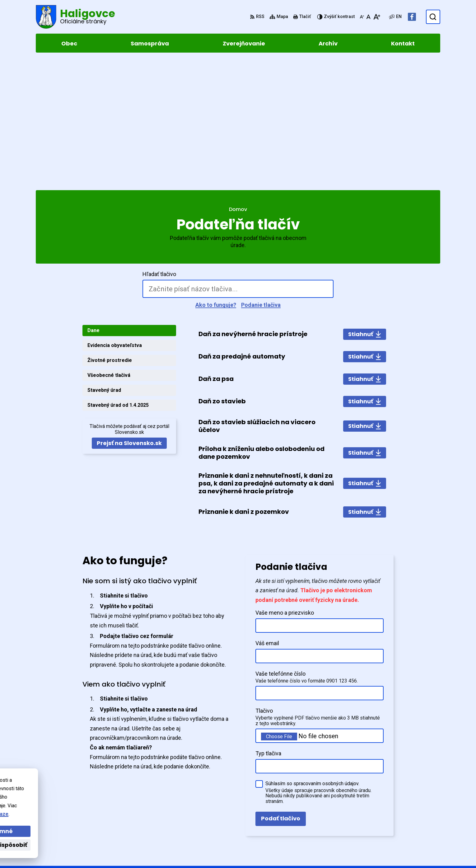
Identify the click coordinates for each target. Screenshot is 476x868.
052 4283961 (397, 812)
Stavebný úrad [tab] (104, 263)
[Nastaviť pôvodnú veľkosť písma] (369, 17)
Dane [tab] (93, 203)
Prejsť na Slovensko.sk (129, 315)
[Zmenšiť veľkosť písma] (362, 17)
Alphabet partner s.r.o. (121, 785)
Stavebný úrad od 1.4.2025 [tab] (118, 277)
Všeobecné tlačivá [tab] (109, 248)
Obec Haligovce (91, 791)
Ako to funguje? (216, 177)
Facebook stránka (403, 827)
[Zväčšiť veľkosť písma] (377, 17)
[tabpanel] (292, 296)
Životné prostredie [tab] (110, 233)
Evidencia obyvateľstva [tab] (115, 218)
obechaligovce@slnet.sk (411, 819)
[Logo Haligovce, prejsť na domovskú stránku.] (75, 17)
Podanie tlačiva (261, 177)
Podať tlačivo (281, 691)
